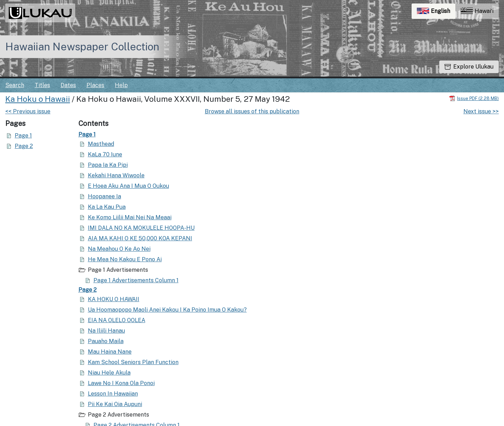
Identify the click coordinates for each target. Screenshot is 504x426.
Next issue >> (481, 111)
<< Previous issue (28, 111)
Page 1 (23, 136)
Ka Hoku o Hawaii (38, 99)
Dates (68, 85)
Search (15, 85)
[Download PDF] (474, 98)
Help (121, 85)
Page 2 (24, 146)
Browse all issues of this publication (252, 111)
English (436, 13)
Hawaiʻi (477, 11)
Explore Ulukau (469, 67)
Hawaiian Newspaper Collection (82, 47)
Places (95, 85)
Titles (42, 85)
